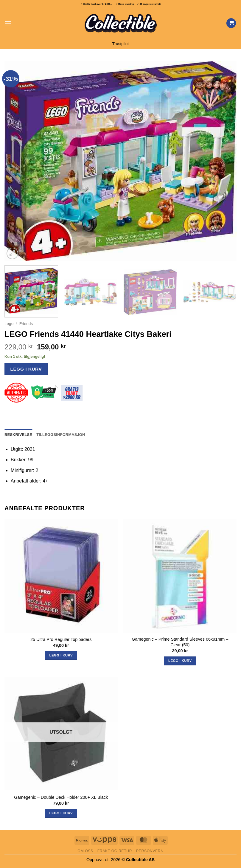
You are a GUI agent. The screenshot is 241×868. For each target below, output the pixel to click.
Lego (9, 324)
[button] (8, 23)
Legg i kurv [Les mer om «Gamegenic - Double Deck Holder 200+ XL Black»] (61, 813)
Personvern (150, 851)
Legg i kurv (26, 369)
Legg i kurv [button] (61, 655)
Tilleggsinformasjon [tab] (61, 435)
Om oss (85, 851)
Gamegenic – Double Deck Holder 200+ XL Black (61, 797)
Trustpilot (120, 44)
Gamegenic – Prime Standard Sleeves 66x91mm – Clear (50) (180, 642)
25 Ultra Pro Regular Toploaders (61, 639)
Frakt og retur (115, 851)
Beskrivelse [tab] (18, 435)
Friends (26, 324)
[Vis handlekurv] (231, 23)
